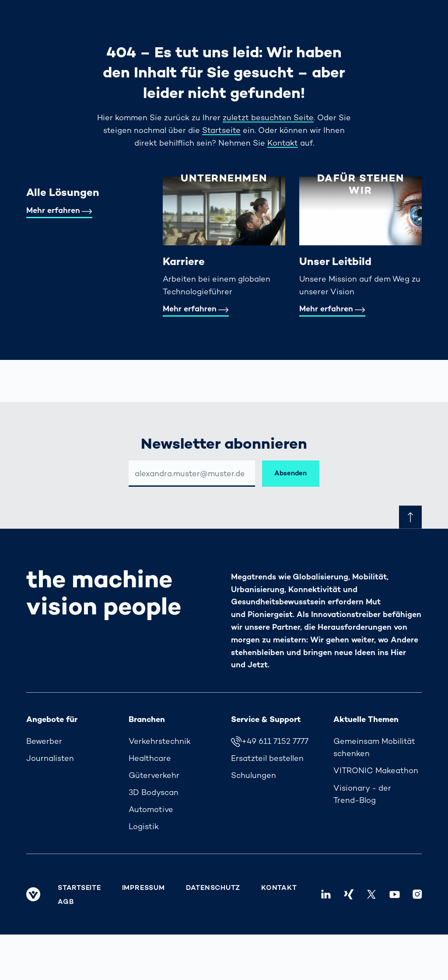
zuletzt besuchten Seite (268, 117)
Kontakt (283, 143)
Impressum (143, 888)
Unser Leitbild (335, 261)
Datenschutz (213, 888)
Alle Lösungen (63, 192)
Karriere (184, 261)
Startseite (221, 130)
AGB (66, 902)
